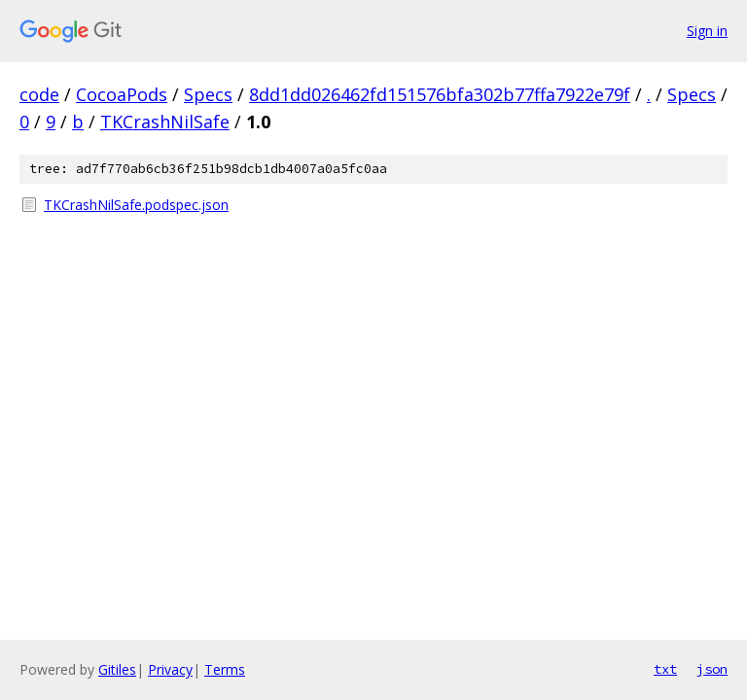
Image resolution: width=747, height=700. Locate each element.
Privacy (170, 669)
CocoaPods (122, 94)
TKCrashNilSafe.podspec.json (136, 205)
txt (665, 669)
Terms (225, 669)
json (712, 669)
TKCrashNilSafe (165, 122)
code (39, 94)
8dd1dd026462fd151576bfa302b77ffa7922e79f (440, 94)
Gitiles (117, 669)
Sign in (707, 31)
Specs (208, 94)
